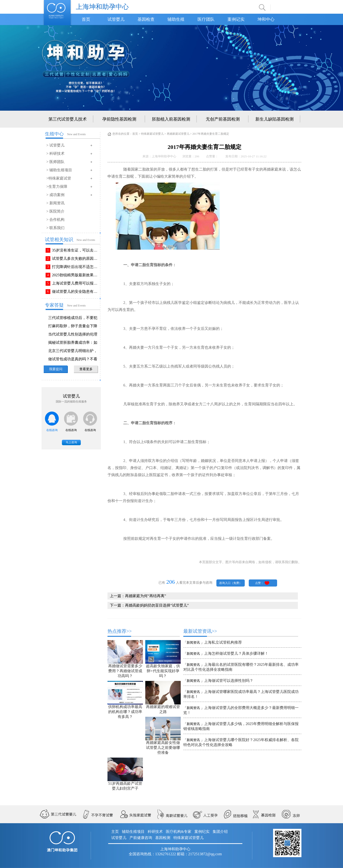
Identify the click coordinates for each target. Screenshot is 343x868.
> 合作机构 (55, 220)
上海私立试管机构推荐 (223, 642)
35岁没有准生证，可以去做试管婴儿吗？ (76, 250)
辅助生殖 (176, 19)
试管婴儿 (116, 19)
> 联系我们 (55, 228)
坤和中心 (266, 19)
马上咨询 (71, 442)
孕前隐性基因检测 (119, 119)
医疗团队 (206, 19)
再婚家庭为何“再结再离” (146, 596)
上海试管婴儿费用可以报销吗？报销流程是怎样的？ (76, 283)
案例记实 (236, 19)
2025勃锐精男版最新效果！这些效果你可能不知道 (76, 275)
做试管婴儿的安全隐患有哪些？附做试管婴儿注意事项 (76, 291)
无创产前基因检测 (223, 119)
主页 (115, 832)
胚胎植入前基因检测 (171, 119)
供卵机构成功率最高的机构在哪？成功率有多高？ (125, 712)
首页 (86, 19)
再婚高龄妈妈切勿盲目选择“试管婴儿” (157, 605)
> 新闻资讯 (55, 203)
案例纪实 (202, 832)
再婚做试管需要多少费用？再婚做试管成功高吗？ (125, 671)
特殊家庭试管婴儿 (152, 134)
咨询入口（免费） (231, 583)
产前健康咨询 (141, 838)
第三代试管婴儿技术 (68, 119)
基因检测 (163, 838)
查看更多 (86, 369)
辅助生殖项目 (133, 832)
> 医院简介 (55, 211)
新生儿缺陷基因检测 (274, 119)
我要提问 (56, 369)
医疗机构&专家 (179, 832)
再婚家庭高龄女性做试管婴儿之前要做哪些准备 (163, 748)
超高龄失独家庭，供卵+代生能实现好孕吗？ (163, 671)
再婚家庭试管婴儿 (178, 134)
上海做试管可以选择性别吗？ (229, 681)
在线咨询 (52, 430)
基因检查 (146, 19)
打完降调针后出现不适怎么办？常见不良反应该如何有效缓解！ (76, 267)
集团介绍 (220, 832)
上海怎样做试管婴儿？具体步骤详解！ (236, 653)
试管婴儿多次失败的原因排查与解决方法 (76, 258)
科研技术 (155, 832)
